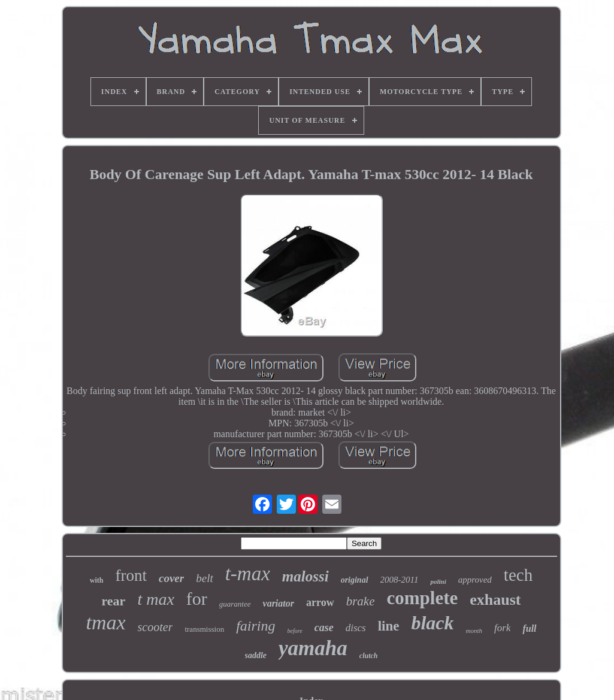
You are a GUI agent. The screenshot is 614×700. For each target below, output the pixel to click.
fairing (255, 626)
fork (502, 628)
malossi (306, 576)
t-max (248, 574)
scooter (155, 627)
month (474, 631)
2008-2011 (400, 580)
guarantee (235, 604)
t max (155, 599)
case (324, 628)
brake (361, 601)
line (389, 626)
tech (518, 575)
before (295, 631)
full (529, 628)
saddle (256, 655)
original (355, 580)
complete (422, 598)
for (197, 599)
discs (356, 628)
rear (113, 601)
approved (475, 580)
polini (438, 581)
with (97, 580)
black (432, 623)
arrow (320, 602)
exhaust (495, 600)
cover (171, 578)
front (131, 575)
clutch (369, 656)
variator (279, 603)
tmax (105, 622)
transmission (204, 629)
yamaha (313, 648)
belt (205, 578)
